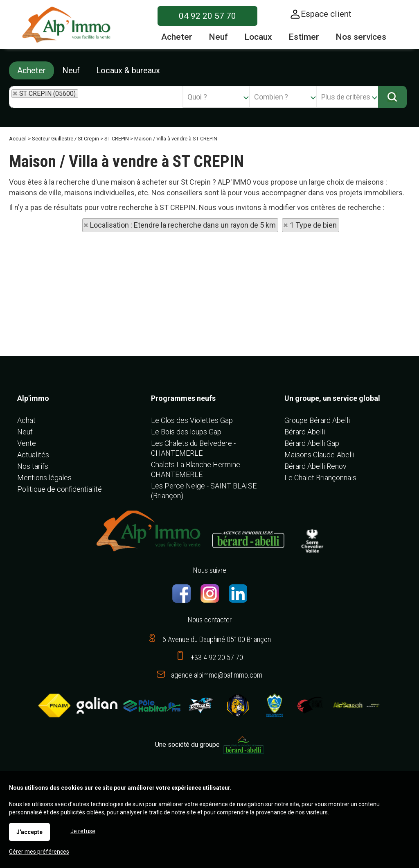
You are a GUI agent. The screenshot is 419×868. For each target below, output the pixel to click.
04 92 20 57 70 (207, 16)
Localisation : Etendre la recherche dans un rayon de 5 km (183, 225)
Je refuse (83, 831)
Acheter (32, 70)
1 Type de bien (313, 225)
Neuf (71, 70)
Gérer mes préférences (39, 852)
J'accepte (29, 832)
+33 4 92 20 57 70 (217, 657)
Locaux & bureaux (128, 70)
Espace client (326, 14)
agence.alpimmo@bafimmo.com (217, 675)
